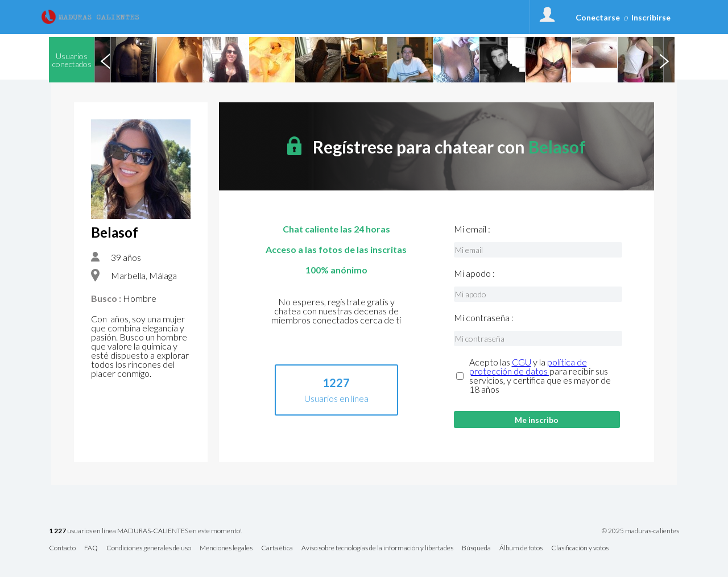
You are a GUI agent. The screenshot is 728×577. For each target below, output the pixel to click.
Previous (105, 60)
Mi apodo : (474, 273)
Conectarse (598, 17)
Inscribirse (651, 17)
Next (664, 60)
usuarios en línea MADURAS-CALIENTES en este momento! (145, 531)
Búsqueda (476, 548)
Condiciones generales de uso (149, 548)
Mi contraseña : (484, 318)
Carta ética (277, 548)
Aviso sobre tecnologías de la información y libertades (377, 548)
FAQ (91, 548)
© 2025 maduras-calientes (640, 531)
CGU (522, 362)
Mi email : (472, 229)
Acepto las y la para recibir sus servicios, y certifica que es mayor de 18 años (540, 376)
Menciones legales (226, 548)
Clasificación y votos (580, 548)
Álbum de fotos (521, 548)
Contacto (62, 548)
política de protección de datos (528, 366)
